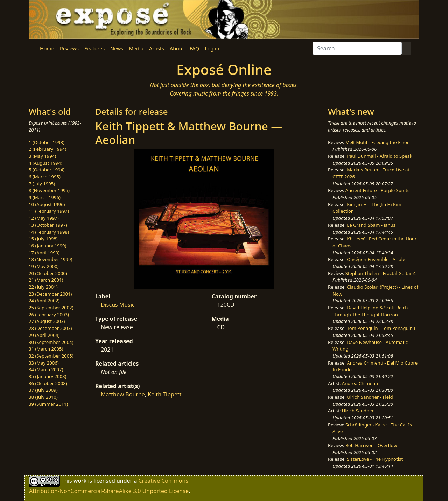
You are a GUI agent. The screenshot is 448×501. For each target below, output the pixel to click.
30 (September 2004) (51, 342)
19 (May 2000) (44, 266)
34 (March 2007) (46, 369)
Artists (157, 48)
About (177, 48)
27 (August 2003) (47, 321)
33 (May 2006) (44, 363)
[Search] (357, 48)
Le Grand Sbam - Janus (371, 225)
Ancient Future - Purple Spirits (377, 190)
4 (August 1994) (45, 163)
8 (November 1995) (49, 190)
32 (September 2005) (51, 356)
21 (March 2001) (46, 280)
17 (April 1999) (44, 253)
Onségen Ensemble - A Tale (376, 259)
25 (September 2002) (51, 308)
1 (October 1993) (47, 142)
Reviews (69, 48)
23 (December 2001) (50, 294)
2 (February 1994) (47, 149)
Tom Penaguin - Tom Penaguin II (382, 328)
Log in (212, 48)
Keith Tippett (164, 394)
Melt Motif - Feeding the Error (377, 142)
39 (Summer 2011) (48, 404)
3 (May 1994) (42, 156)
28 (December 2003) (50, 328)
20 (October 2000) (48, 273)
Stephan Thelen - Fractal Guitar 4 (381, 273)
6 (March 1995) (45, 177)
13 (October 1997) (48, 225)
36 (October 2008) (48, 383)
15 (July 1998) (43, 239)
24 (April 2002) (44, 301)
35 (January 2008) (47, 376)
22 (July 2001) (43, 287)
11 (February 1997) (49, 211)
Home (47, 48)
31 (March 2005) (46, 349)
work (80, 480)
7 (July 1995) (42, 184)
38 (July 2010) (43, 397)
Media (136, 48)
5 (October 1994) (47, 170)
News (117, 48)
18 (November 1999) (51, 259)
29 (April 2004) (44, 335)
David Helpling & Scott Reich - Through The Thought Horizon (372, 311)
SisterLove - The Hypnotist (375, 459)
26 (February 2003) (49, 315)
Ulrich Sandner (358, 411)
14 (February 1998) (49, 232)
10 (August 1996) (47, 204)
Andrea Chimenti (360, 383)
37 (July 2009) (43, 390)
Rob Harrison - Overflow (371, 445)
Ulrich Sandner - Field (370, 397)
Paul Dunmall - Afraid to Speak (380, 156)
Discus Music (118, 305)
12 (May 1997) (44, 218)
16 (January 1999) (47, 246)
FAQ (194, 48)
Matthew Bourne (123, 394)
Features (94, 48)
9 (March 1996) (45, 197)
